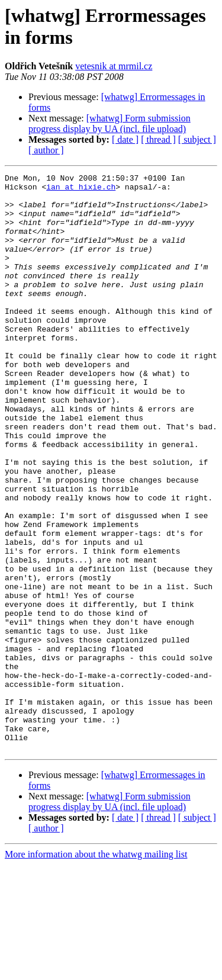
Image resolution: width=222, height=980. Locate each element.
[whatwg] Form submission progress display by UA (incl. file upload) (110, 123)
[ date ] (125, 139)
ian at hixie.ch (81, 190)
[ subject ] (197, 139)
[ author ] (46, 150)
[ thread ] (158, 139)
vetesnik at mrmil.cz (114, 66)
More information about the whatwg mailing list (96, 970)
